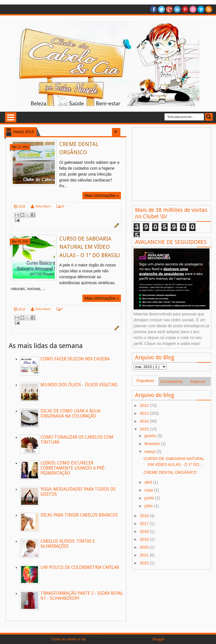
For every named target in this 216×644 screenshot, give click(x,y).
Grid (9, 130)
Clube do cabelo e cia (68, 639)
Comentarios (171, 382)
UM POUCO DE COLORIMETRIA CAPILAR (80, 567)
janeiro (151, 436)
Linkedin (177, 9)
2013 (145, 413)
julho (149, 506)
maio (149, 490)
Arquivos (198, 382)
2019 (145, 539)
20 (63, 206)
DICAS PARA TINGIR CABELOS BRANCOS (79, 515)
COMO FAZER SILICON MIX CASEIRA (75, 359)
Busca (209, 117)
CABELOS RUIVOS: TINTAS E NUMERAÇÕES (68, 544)
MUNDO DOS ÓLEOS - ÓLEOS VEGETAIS (79, 385)
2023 (145, 563)
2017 (145, 524)
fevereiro (153, 444)
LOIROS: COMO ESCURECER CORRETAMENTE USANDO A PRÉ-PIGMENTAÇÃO (73, 468)
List (9, 134)
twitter (161, 9)
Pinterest (185, 9)
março (151, 452)
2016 (145, 516)
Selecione (11, 117)
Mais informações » (102, 196)
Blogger (158, 639)
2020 (145, 547)
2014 (145, 421)
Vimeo (201, 9)
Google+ (169, 9)
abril (149, 482)
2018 (145, 531)
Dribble (193, 9)
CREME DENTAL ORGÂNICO (170, 472)
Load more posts (116, 132)
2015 (145, 429)
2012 (145, 405)
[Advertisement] (171, 164)
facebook (154, 9)
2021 (145, 555)
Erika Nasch (43, 206)
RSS (209, 9)
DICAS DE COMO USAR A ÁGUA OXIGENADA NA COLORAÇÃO (70, 414)
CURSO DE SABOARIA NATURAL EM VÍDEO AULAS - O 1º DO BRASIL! (90, 247)
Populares (145, 381)
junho (150, 498)
